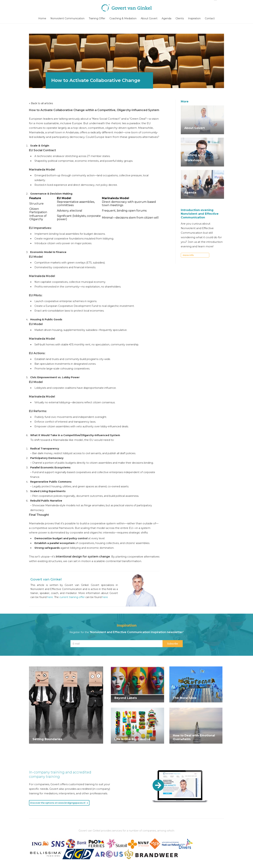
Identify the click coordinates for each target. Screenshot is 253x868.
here (50, 597)
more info (188, 255)
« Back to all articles (41, 103)
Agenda (166, 18)
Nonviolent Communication (67, 18)
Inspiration (194, 18)
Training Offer (97, 18)
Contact (210, 18)
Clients (180, 18)
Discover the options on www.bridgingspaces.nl (58, 803)
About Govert (149, 18)
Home (42, 18)
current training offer (72, 597)
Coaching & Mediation (123, 18)
